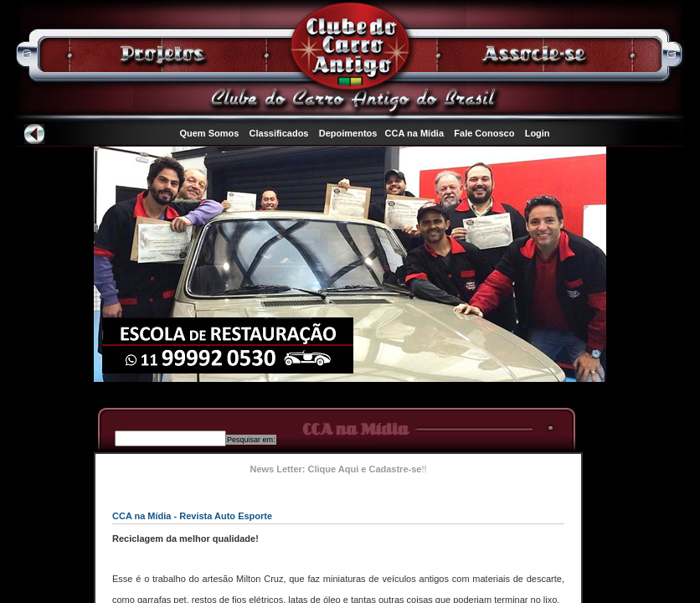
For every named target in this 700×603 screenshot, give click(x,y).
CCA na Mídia (415, 133)
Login (538, 133)
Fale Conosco (484, 133)
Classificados (279, 133)
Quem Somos (209, 133)
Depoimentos (348, 133)
